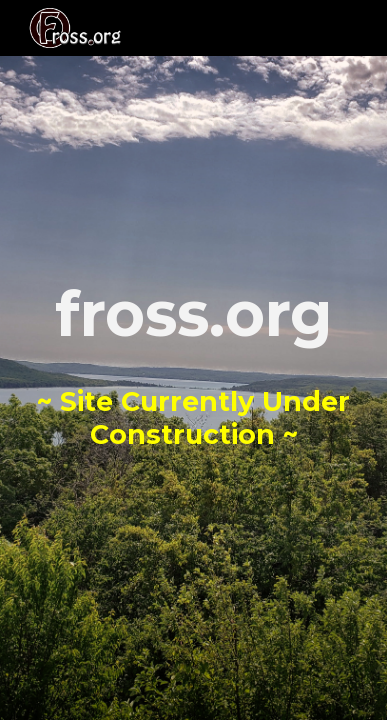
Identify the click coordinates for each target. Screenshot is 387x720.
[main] (193, 360)
